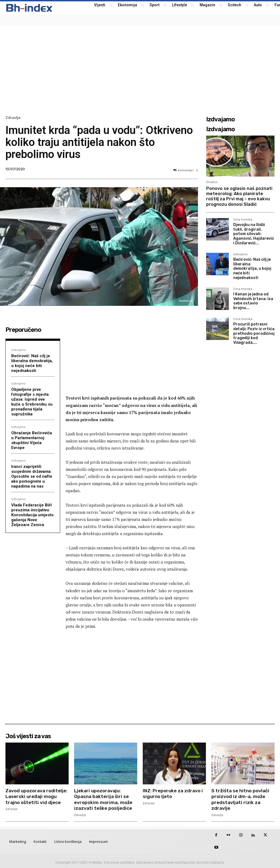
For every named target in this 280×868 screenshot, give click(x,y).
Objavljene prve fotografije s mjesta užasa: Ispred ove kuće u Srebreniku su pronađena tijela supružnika (32, 402)
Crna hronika (243, 220)
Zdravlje (13, 118)
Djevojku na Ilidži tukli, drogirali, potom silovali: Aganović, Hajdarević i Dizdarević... (254, 234)
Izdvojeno (18, 350)
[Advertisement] (140, 70)
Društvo (212, 182)
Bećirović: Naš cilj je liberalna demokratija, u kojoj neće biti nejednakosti (32, 363)
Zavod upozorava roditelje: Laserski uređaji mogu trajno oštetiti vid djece (36, 800)
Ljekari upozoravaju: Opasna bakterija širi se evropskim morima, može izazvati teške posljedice (104, 800)
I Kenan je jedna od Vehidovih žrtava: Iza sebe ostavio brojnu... (253, 301)
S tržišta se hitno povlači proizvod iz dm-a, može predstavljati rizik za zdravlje (242, 800)
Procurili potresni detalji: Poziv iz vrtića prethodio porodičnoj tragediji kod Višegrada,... (254, 333)
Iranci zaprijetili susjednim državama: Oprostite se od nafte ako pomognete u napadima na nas (32, 476)
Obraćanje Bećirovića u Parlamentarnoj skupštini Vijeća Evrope (32, 440)
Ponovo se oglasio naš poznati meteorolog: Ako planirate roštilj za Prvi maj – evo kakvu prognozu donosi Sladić (239, 196)
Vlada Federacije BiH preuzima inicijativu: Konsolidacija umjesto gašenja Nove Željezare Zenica (32, 515)
